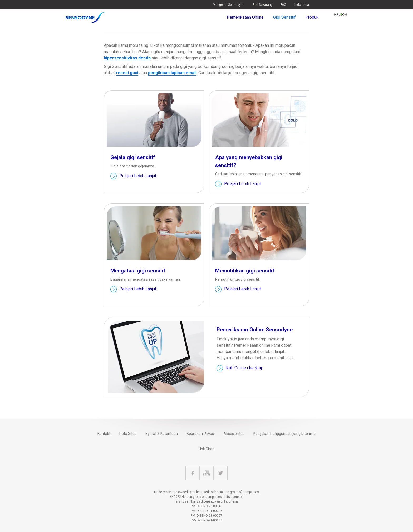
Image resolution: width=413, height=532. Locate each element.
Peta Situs (128, 434)
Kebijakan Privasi (201, 434)
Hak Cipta (206, 449)
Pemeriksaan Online (245, 17)
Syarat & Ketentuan (162, 434)
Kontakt (104, 434)
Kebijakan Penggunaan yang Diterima (284, 434)
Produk (312, 17)
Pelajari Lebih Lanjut (138, 176)
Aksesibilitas (234, 434)
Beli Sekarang (263, 5)
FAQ (283, 5)
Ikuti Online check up (244, 368)
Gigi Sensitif (284, 17)
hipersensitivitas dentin (127, 58)
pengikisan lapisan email (172, 73)
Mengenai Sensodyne (229, 5)
